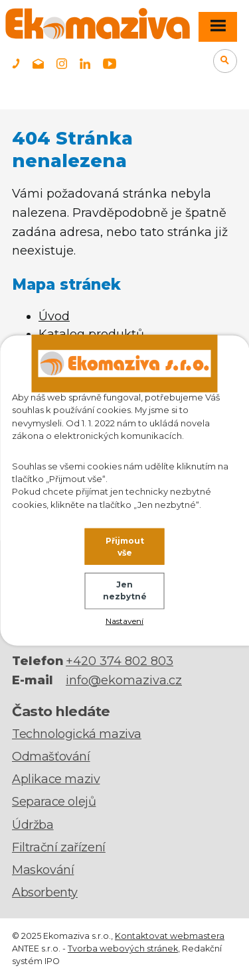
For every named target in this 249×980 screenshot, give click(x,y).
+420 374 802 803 (120, 661)
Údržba (33, 825)
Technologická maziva (77, 734)
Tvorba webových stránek (123, 949)
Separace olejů (54, 802)
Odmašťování (51, 757)
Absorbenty (45, 892)
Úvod (54, 316)
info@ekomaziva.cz (124, 680)
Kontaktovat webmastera (170, 936)
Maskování (43, 870)
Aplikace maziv (56, 779)
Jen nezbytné (125, 590)
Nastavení (124, 621)
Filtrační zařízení (59, 847)
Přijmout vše (125, 546)
